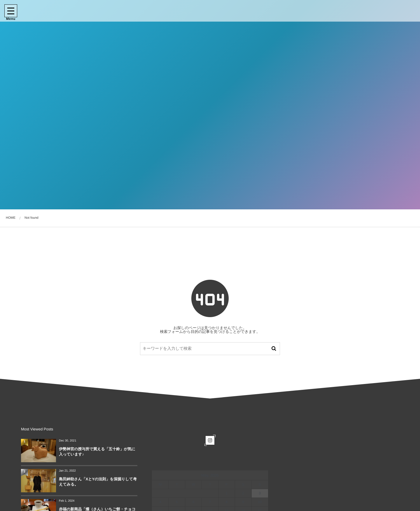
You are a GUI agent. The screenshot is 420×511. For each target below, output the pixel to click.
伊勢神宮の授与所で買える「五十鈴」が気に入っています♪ (97, 452)
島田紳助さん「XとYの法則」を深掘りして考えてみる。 (98, 482)
